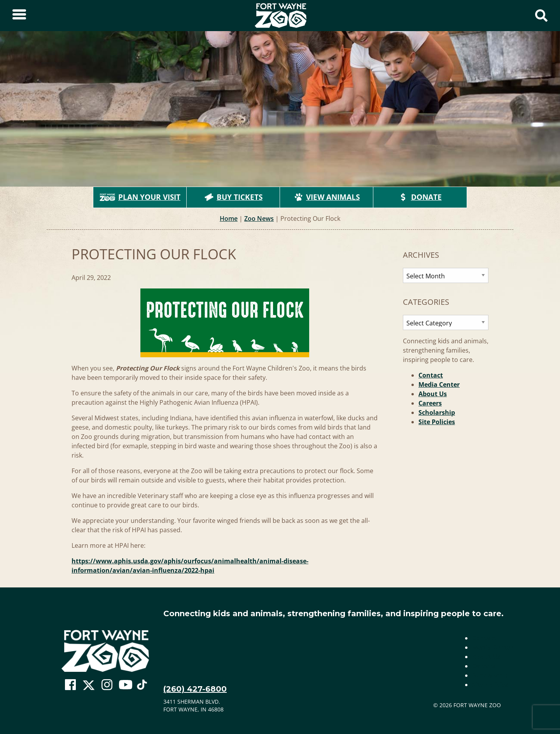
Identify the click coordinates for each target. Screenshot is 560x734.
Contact (431, 375)
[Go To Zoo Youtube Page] (126, 685)
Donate (420, 197)
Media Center (439, 384)
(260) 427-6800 (195, 689)
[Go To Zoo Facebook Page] (70, 685)
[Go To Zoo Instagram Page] (107, 685)
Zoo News (259, 218)
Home (229, 218)
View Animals (327, 197)
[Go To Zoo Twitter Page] (89, 687)
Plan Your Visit (140, 197)
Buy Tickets (233, 197)
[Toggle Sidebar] (19, 16)
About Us (433, 394)
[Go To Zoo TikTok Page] (142, 687)
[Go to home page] (105, 651)
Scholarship (437, 412)
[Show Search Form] (541, 16)
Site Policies (437, 422)
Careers (430, 403)
